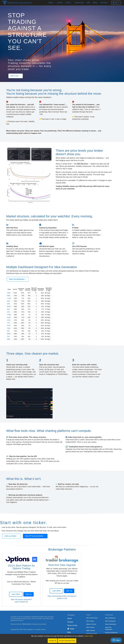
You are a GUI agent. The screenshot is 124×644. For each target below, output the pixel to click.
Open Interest (91, 630)
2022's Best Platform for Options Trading (21, 567)
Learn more (89, 636)
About (70, 618)
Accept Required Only (67, 641)
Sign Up (29, 594)
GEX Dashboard (110, 621)
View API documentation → (35, 536)
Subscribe (79, 3)
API (88, 3)
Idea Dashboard (110, 618)
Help (51, 3)
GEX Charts (90, 621)
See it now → (16, 76)
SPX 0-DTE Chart (92, 618)
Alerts (60, 3)
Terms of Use (26, 624)
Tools (69, 3)
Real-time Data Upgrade (62, 565)
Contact (104, 3)
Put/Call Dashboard (111, 633)
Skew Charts (90, 627)
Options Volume (91, 624)
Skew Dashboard (111, 624)
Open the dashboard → (18, 279)
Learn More (16, 594)
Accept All (52, 641)
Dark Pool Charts (92, 634)
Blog (95, 3)
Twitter (71, 629)
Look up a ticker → (11, 536)
